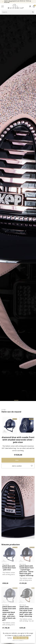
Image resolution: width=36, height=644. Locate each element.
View (24, 460)
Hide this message (21, 638)
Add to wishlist (22, 466)
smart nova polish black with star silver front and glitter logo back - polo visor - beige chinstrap (26, 611)
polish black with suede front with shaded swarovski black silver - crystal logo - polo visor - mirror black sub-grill (9, 613)
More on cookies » (18, 640)
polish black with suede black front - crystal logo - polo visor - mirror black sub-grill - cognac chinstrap (27, 571)
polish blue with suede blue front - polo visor (9, 568)
